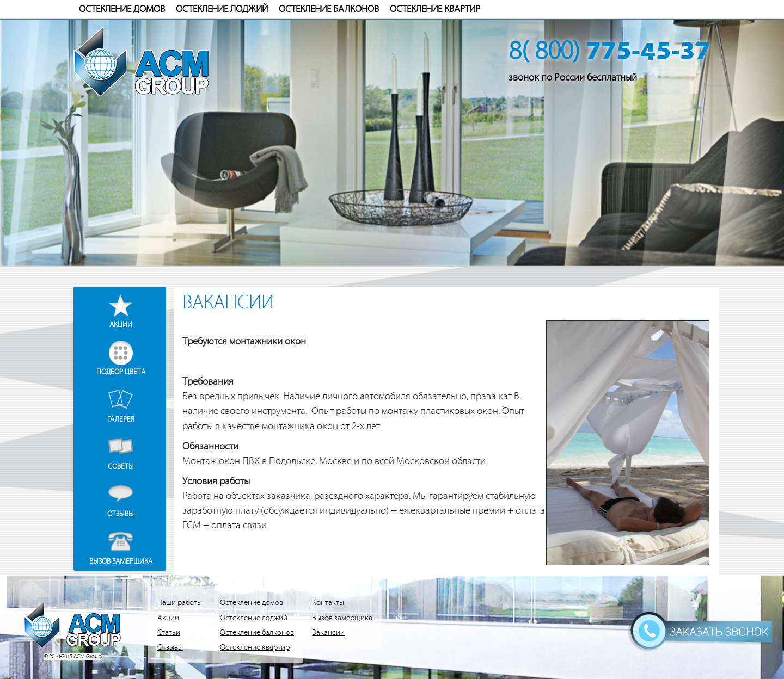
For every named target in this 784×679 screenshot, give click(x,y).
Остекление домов (122, 9)
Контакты (328, 603)
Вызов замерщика (121, 561)
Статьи (169, 632)
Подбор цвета (121, 372)
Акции (121, 325)
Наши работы (180, 603)
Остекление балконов (329, 9)
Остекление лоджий (222, 9)
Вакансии (328, 632)
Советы (121, 467)
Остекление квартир (435, 9)
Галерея (121, 419)
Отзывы (121, 514)
